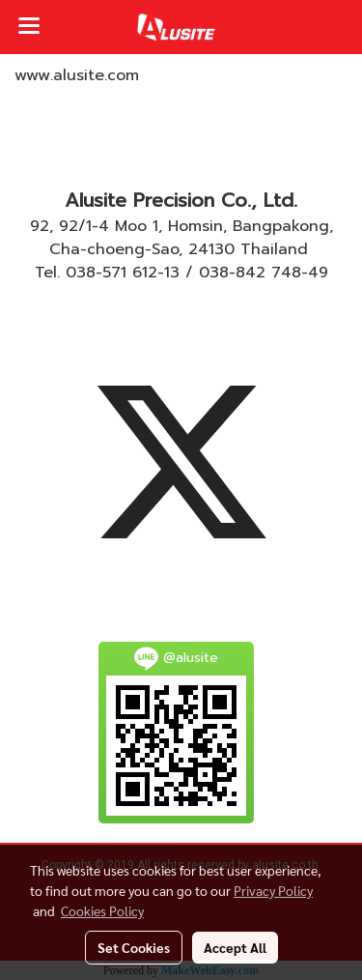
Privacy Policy (273, 890)
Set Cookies (134, 947)
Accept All (235, 947)
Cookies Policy (102, 910)
